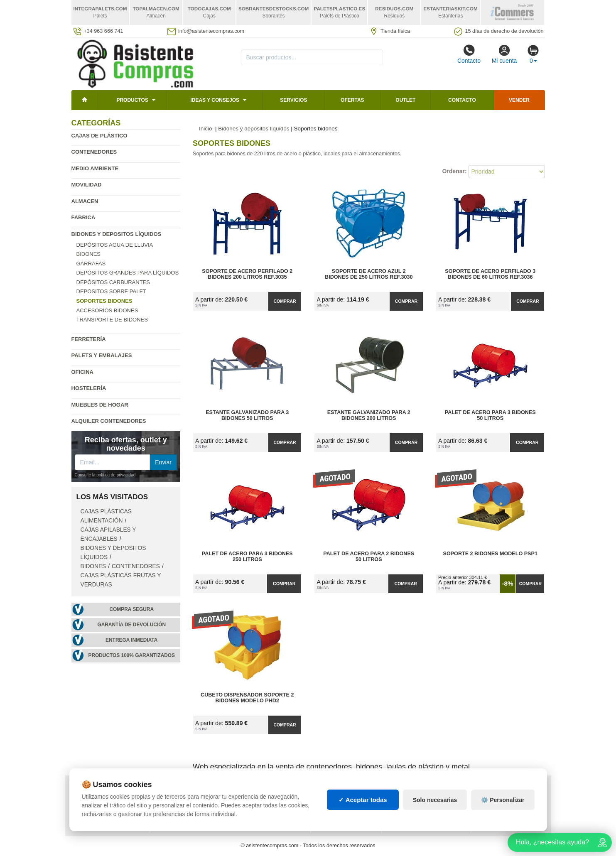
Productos (132, 100)
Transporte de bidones (112, 320)
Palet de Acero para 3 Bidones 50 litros (490, 415)
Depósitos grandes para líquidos (128, 273)
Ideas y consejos (215, 100)
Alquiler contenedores (109, 421)
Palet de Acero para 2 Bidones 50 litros (369, 557)
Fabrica (83, 217)
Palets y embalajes (102, 355)
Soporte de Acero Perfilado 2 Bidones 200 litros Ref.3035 (247, 274)
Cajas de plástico (99, 136)
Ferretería (89, 339)
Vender (519, 100)
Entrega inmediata (131, 640)
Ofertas (352, 100)
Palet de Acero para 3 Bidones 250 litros (247, 557)
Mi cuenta (504, 54)
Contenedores (94, 152)
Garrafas (91, 264)
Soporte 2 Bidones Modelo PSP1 (490, 554)
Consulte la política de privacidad (105, 475)
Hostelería (89, 388)
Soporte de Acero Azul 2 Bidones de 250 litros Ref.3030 (369, 274)
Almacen (85, 201)
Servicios (293, 100)
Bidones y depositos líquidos (117, 234)
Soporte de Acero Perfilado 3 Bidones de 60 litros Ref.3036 (490, 274)
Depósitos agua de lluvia (115, 245)
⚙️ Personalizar (503, 807)
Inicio (206, 129)
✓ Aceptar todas (363, 807)
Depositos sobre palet (112, 291)
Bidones (89, 254)
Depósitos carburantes (113, 282)
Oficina (82, 372)
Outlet (405, 100)
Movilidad (87, 185)
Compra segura (131, 609)
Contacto (469, 54)
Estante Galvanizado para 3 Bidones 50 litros (247, 415)
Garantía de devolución (131, 625)
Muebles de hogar (100, 405)
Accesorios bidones (107, 310)
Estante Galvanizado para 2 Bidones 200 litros (369, 415)
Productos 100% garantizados (131, 655)
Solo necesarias (435, 807)
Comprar (285, 301)
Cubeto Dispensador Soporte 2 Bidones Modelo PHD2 (247, 698)
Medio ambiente (95, 168)
